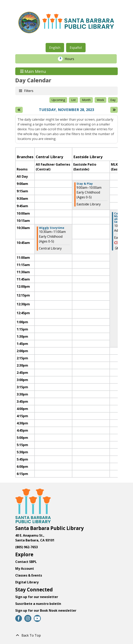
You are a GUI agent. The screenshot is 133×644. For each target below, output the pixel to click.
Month (86, 100)
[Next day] (114, 110)
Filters (29, 91)
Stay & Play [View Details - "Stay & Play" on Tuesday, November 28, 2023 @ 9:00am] (85, 184)
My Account (25, 569)
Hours (72, 59)
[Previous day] (19, 110)
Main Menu (33, 71)
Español (76, 48)
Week (100, 100)
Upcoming (58, 100)
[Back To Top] (66, 635)
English (55, 48)
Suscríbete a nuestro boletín (38, 604)
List (73, 100)
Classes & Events (29, 575)
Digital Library (27, 582)
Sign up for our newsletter (37, 597)
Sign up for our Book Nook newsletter (46, 610)
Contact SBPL (26, 562)
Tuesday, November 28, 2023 (66, 110)
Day (113, 100)
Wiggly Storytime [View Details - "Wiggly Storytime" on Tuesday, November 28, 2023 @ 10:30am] (52, 228)
